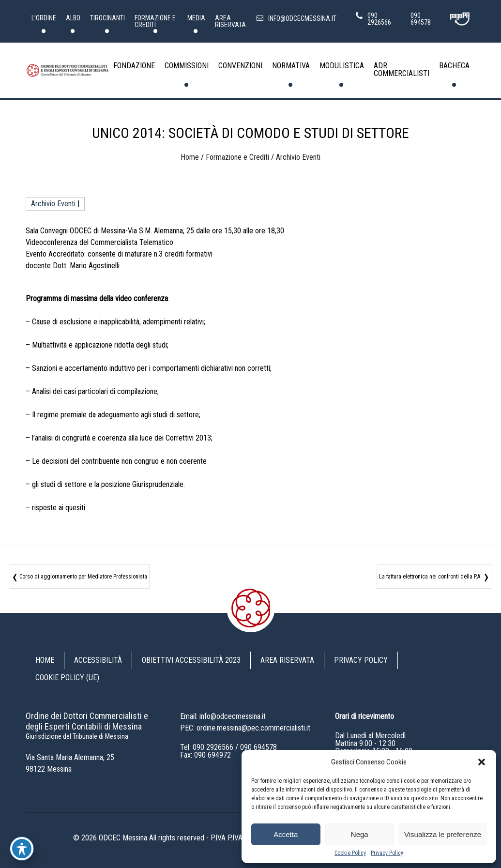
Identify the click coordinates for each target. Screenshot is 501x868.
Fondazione (134, 66)
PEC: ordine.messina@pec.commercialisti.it (245, 728)
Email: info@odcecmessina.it (223, 716)
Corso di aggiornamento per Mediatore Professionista (83, 577)
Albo (73, 18)
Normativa (291, 66)
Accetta (286, 834)
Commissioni (187, 66)
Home (190, 157)
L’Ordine (44, 18)
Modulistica (342, 66)
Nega (360, 834)
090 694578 (258, 747)
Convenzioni (240, 66)
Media (196, 18)
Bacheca (454, 66)
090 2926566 (213, 747)
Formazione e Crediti (155, 21)
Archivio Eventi (298, 157)
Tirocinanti (107, 18)
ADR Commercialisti (402, 69)
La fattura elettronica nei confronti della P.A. (430, 577)
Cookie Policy (350, 853)
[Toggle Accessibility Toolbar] (22, 849)
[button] (482, 762)
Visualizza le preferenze (443, 834)
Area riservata (230, 21)
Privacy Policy (387, 853)
